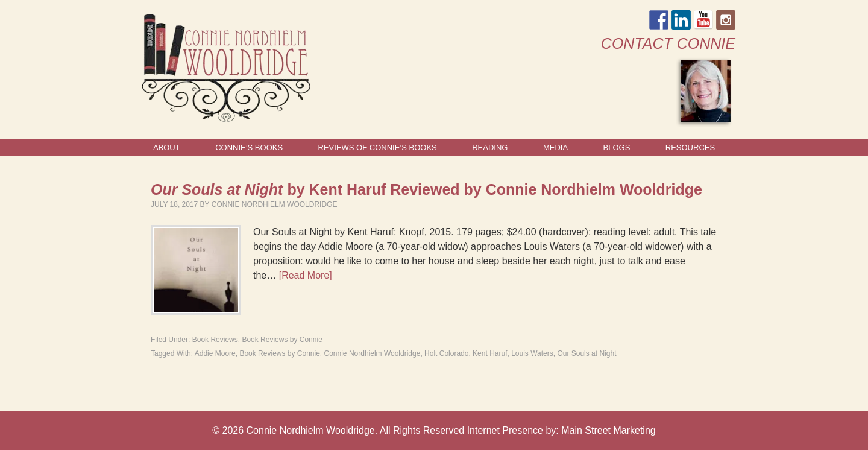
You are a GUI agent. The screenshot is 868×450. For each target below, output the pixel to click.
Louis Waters (532, 353)
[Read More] (306, 275)
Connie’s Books (249, 147)
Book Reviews (215, 340)
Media (555, 147)
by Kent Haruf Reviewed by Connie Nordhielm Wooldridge (426, 189)
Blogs (617, 147)
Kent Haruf (490, 353)
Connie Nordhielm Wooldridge (275, 204)
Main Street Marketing (609, 430)
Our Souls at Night (587, 353)
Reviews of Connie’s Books (378, 147)
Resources (690, 147)
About (167, 147)
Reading (490, 147)
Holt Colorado (446, 353)
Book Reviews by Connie (282, 340)
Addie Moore (215, 353)
